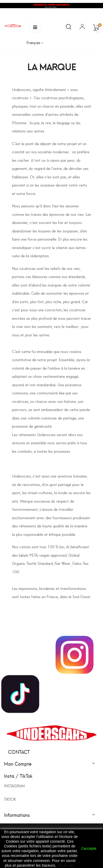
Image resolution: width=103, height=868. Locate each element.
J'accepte (89, 848)
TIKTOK (10, 799)
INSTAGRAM (14, 786)
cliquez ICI (66, 865)
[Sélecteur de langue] (35, 42)
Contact (19, 752)
